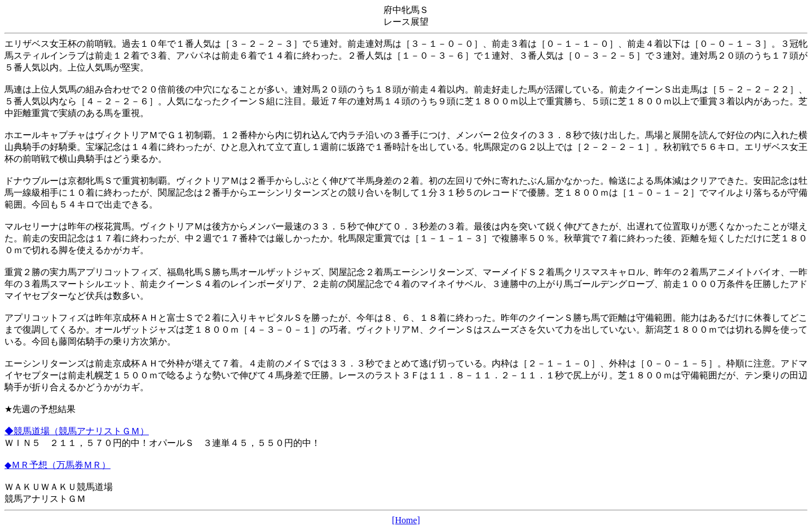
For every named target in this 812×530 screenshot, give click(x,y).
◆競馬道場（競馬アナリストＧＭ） (77, 431)
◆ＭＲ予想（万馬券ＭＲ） (58, 465)
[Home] (406, 520)
